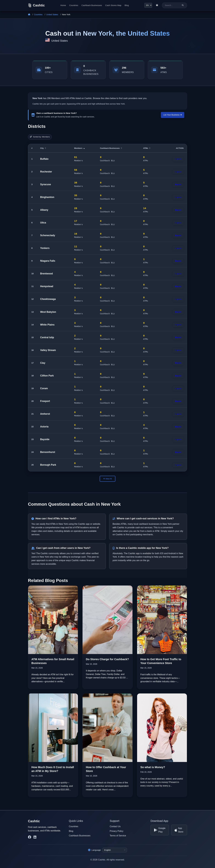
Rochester (46, 172)
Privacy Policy (117, 831)
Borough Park (48, 465)
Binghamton (47, 197)
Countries (74, 5)
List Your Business (173, 115)
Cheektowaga (48, 299)
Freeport (45, 401)
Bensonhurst (48, 452)
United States (52, 15)
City (43, 148)
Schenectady (48, 235)
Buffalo (44, 159)
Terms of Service (118, 836)
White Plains (47, 325)
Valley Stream (48, 350)
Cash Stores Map (113, 5)
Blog (127, 5)
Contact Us (115, 826)
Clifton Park (47, 376)
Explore (178, 159)
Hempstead (47, 286)
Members (79, 148)
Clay (43, 363)
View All (107, 479)
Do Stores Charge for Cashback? (107, 659)
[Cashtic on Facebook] (30, 837)
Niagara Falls (48, 261)
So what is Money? (153, 767)
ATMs (147, 148)
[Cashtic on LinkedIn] (35, 837)
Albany (44, 210)
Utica (43, 223)
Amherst (45, 414)
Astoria (44, 427)
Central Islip (47, 337)
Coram (44, 388)
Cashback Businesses (92, 5)
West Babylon (48, 312)
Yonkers (45, 248)
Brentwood (46, 274)
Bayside (45, 439)
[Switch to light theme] (157, 5)
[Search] (183, 5)
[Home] (29, 15)
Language (94, 850)
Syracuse (46, 184)
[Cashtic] (36, 5)
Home (63, 5)
